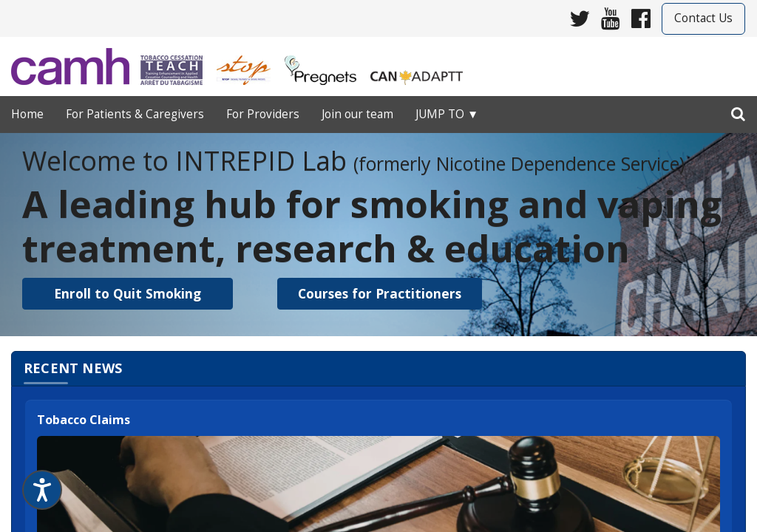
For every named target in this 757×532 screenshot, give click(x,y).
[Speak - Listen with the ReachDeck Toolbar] (42, 490)
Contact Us (703, 18)
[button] (128, 294)
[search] (738, 111)
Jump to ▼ (447, 114)
